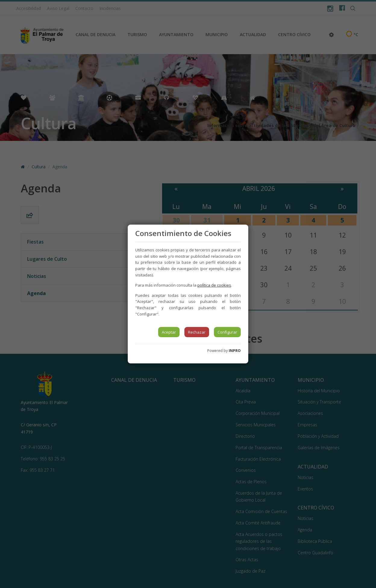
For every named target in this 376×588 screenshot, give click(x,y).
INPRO (235, 351)
